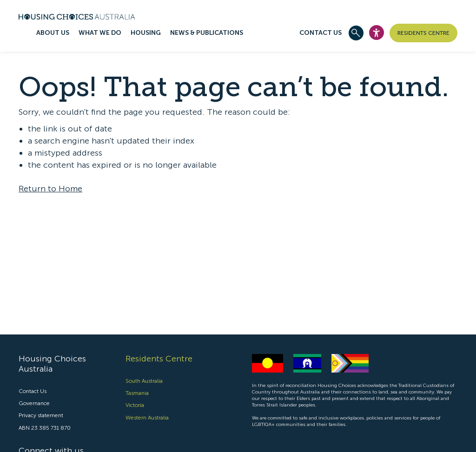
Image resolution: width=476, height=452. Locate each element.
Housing (146, 33)
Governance (34, 403)
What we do (100, 33)
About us (53, 33)
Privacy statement (41, 415)
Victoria (135, 405)
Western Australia (147, 418)
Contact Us (321, 33)
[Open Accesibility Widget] (377, 33)
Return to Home (50, 189)
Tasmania (137, 393)
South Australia (144, 381)
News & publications (207, 33)
